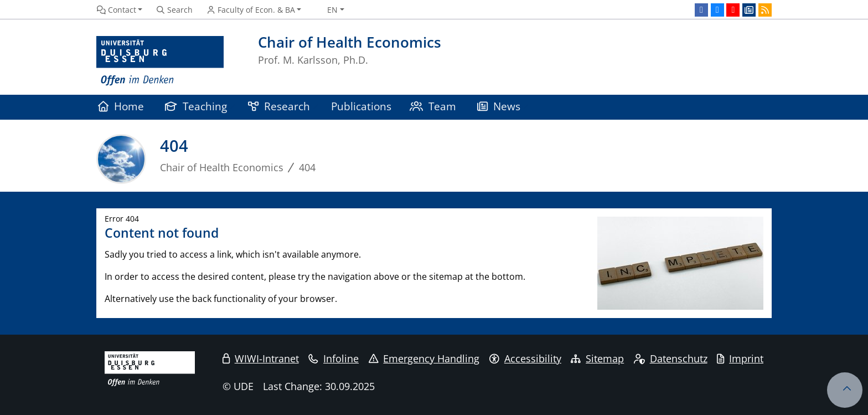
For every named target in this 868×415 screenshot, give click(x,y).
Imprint (740, 358)
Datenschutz (671, 358)
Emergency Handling (424, 358)
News (499, 106)
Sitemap (597, 358)
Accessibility (525, 358)
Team (433, 106)
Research (279, 106)
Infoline (334, 358)
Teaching (196, 106)
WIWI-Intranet (261, 358)
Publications (361, 106)
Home (121, 106)
